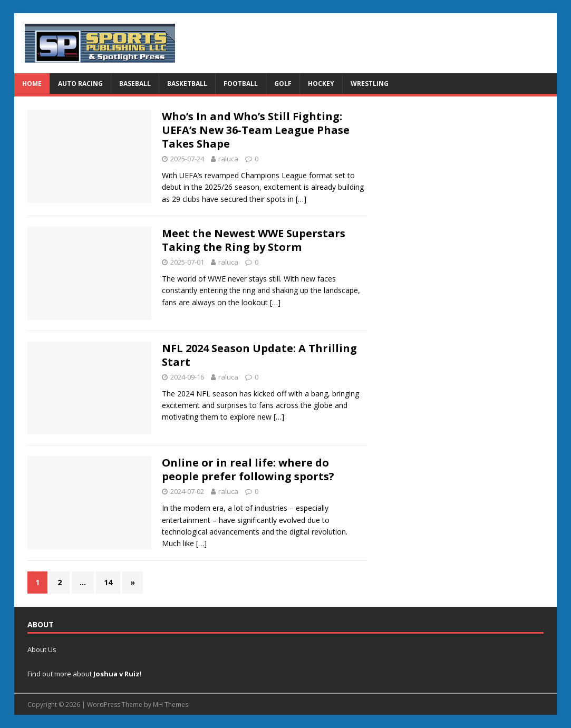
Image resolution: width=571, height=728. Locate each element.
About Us (42, 649)
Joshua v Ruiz (117, 674)
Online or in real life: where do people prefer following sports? (248, 469)
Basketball (187, 84)
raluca (228, 159)
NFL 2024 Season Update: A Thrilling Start (259, 355)
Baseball (135, 84)
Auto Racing (80, 84)
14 (108, 582)
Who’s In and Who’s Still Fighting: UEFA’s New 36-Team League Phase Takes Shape (256, 130)
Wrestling (370, 84)
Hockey (321, 84)
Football (241, 84)
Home (32, 84)
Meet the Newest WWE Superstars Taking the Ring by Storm (254, 240)
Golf (283, 84)
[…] (301, 199)
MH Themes (171, 705)
